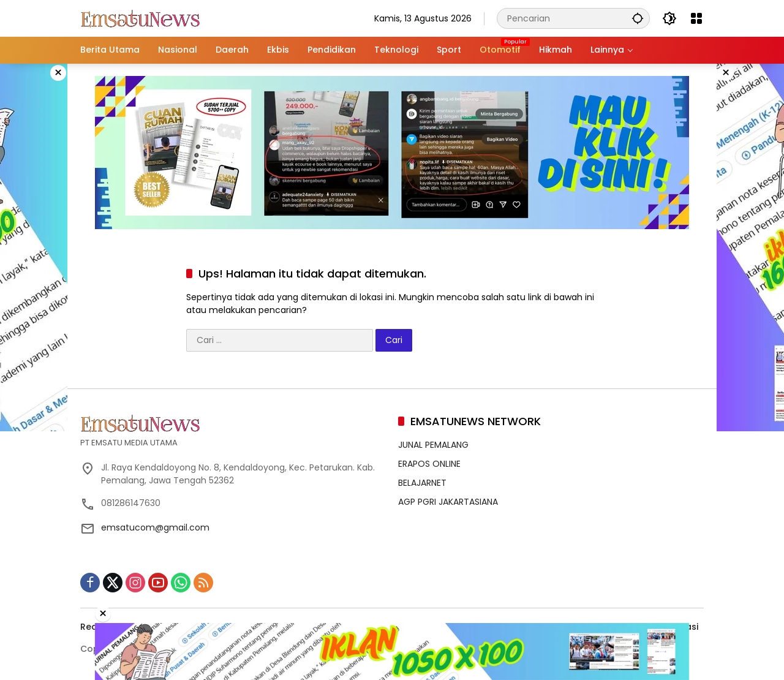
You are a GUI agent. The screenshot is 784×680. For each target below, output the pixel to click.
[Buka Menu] (696, 18)
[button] (638, 18)
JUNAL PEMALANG (433, 445)
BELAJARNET (422, 483)
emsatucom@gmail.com (155, 527)
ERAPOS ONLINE (429, 464)
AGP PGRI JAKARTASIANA (448, 502)
